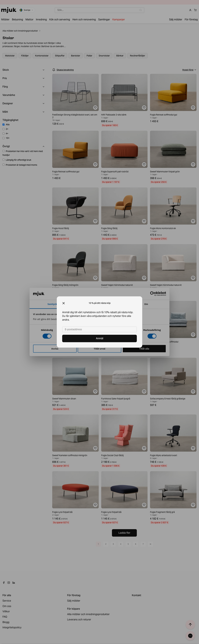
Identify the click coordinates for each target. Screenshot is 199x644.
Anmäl (100, 338)
